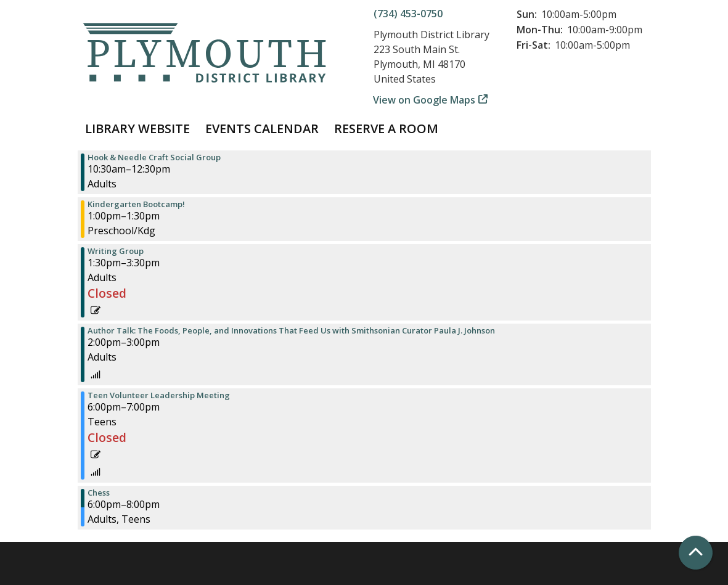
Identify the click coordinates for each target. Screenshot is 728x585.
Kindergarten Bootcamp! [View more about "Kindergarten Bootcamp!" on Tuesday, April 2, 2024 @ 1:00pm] (136, 204)
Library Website (137, 129)
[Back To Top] (696, 553)
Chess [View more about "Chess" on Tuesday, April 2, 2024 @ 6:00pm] (99, 493)
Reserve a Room (386, 129)
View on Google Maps (424, 100)
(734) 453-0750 (408, 14)
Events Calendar (262, 129)
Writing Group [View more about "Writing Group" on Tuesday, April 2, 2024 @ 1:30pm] (116, 251)
